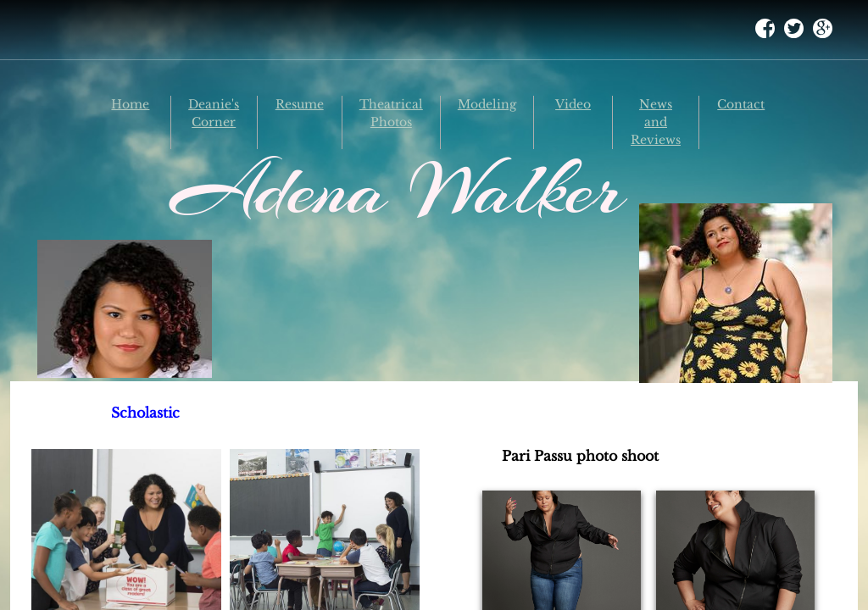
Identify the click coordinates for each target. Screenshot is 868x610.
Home (130, 104)
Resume (300, 104)
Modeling (487, 104)
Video (573, 104)
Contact (741, 104)
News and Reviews (656, 122)
